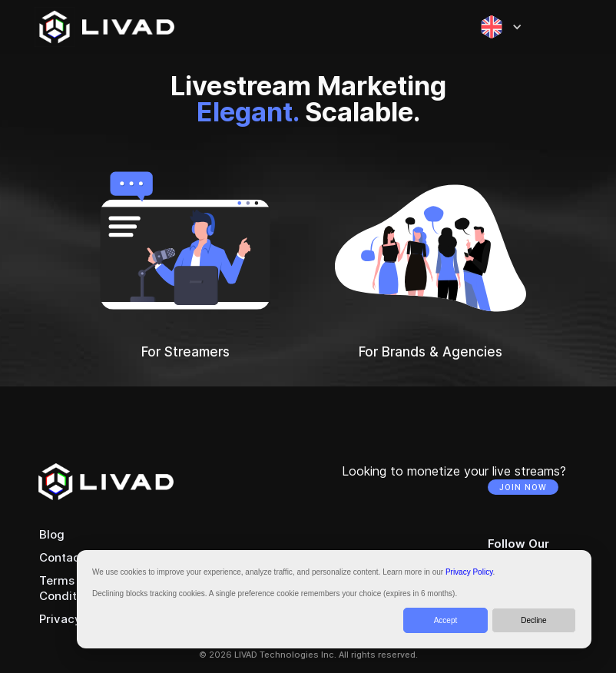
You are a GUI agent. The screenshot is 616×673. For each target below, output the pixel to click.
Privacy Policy (469, 572)
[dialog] (334, 599)
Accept (446, 620)
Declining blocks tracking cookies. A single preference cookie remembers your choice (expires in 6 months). (275, 593)
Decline (533, 620)
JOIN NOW (523, 487)
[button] (501, 27)
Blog (52, 534)
